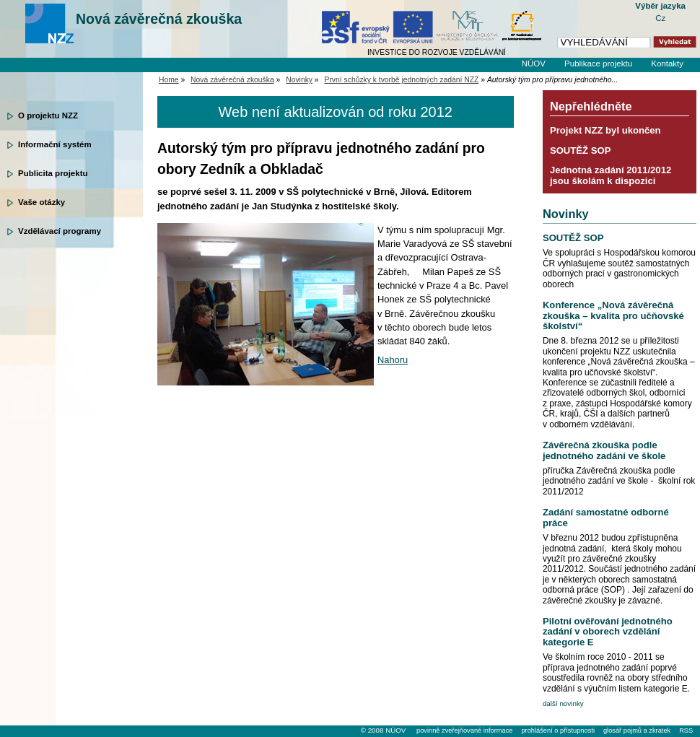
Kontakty (667, 64)
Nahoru (393, 360)
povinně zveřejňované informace (464, 731)
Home (169, 80)
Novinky (299, 80)
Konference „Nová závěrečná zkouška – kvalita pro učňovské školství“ (613, 315)
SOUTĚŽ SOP (581, 151)
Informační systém (55, 144)
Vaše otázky (41, 202)
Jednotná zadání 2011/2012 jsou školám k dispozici (611, 175)
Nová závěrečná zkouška (159, 19)
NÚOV (534, 64)
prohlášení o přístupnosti (557, 731)
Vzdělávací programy (60, 231)
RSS (686, 731)
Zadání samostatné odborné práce (606, 517)
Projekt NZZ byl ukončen (605, 130)
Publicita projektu (53, 173)
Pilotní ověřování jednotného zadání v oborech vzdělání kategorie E (608, 632)
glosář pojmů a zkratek (637, 731)
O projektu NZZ (48, 115)
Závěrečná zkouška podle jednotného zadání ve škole (604, 450)
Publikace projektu (598, 64)
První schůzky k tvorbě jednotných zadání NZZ (402, 80)
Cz (660, 18)
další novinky (563, 703)
